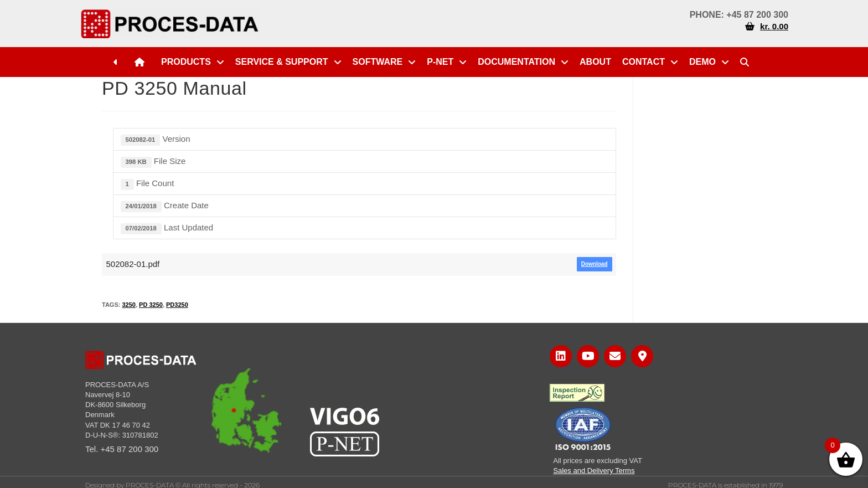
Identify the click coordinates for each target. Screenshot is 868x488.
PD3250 (177, 305)
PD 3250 (151, 305)
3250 (128, 305)
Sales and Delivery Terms (594, 471)
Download (595, 264)
